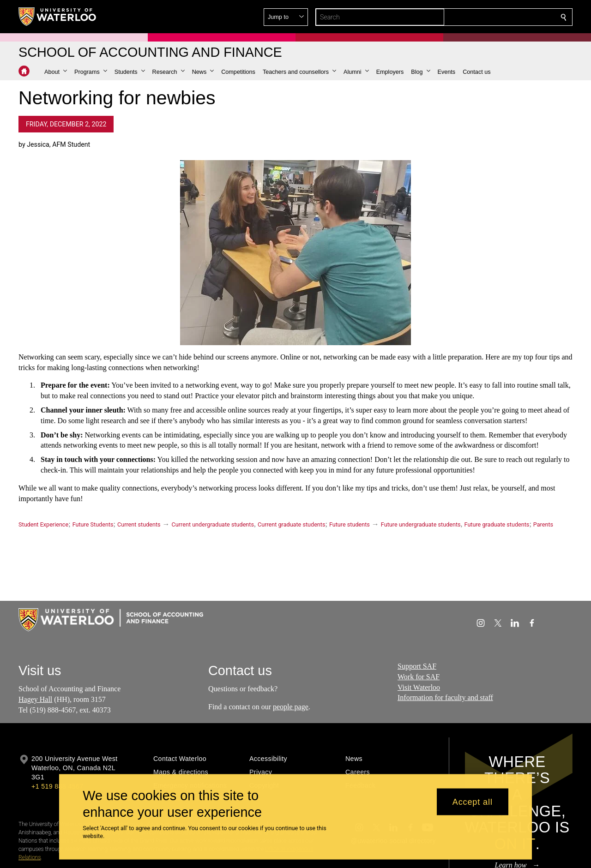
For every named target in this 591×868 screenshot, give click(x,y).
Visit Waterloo (419, 687)
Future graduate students (497, 524)
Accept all (473, 802)
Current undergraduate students (213, 524)
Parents (543, 524)
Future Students (93, 524)
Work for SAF (419, 677)
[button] (497, 17)
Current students (139, 524)
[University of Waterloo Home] (58, 17)
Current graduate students (291, 524)
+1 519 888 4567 (57, 786)
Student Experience (43, 524)
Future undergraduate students (421, 524)
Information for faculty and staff (445, 697)
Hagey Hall (35, 699)
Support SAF (417, 666)
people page (291, 707)
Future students (350, 524)
